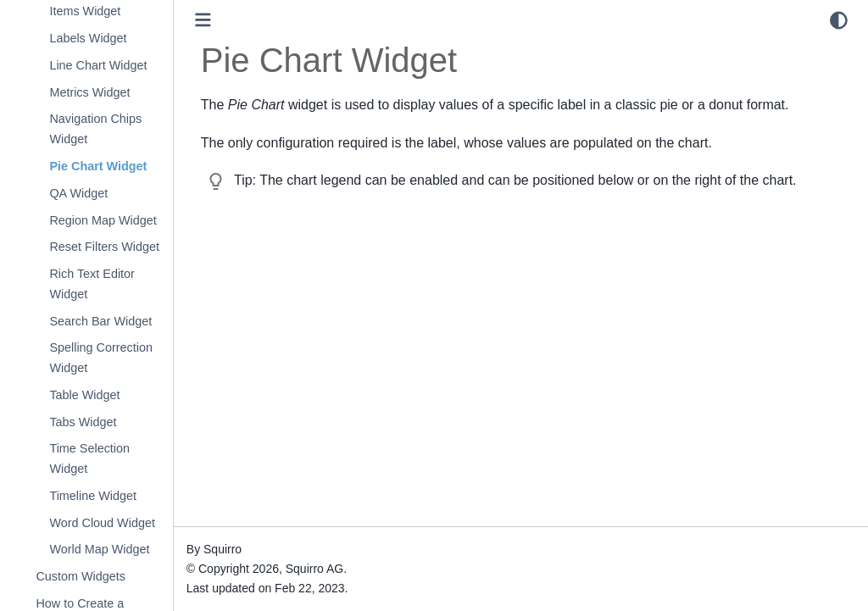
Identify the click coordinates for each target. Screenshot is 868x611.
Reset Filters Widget (104, 247)
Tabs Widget (83, 422)
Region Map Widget (103, 220)
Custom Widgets (81, 576)
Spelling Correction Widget (101, 358)
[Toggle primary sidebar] (203, 20)
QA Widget (78, 193)
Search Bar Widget (100, 321)
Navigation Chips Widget (95, 129)
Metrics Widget (89, 92)
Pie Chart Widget (98, 166)
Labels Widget (88, 38)
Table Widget (84, 395)
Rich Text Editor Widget (92, 284)
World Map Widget (99, 549)
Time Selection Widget (89, 458)
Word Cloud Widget (102, 523)
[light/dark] (839, 20)
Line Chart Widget (98, 65)
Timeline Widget (93, 496)
